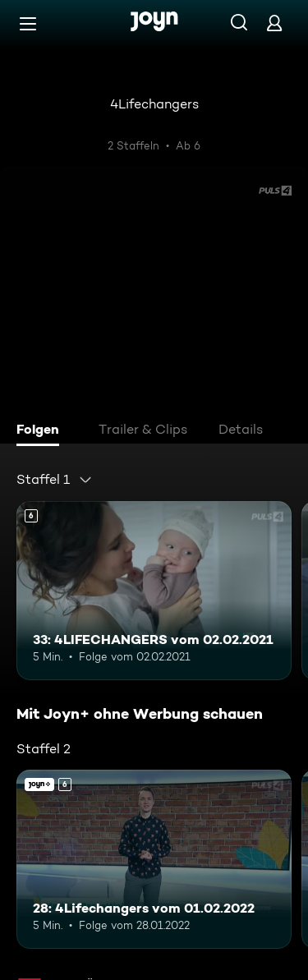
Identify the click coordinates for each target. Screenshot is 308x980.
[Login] (274, 23)
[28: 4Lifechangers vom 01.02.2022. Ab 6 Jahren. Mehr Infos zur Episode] (154, 859)
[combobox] (55, 480)
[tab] (42, 431)
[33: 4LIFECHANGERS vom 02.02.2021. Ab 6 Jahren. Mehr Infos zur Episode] (154, 591)
